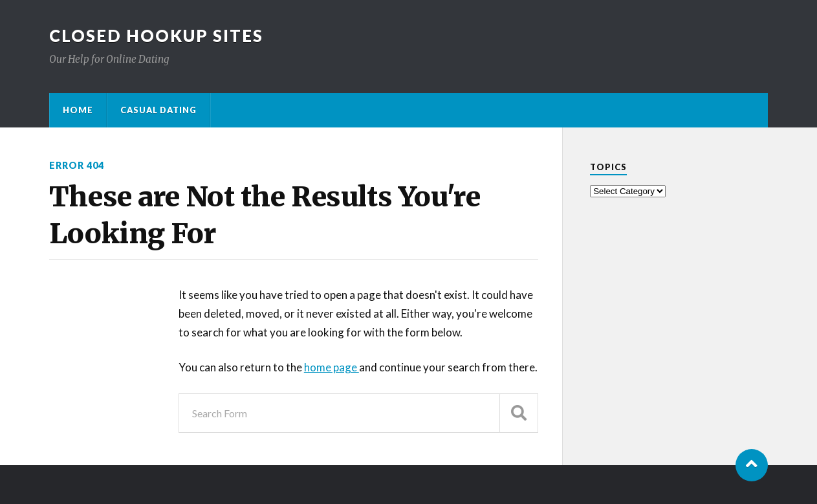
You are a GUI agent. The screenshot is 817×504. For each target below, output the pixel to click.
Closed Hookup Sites (156, 36)
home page (332, 367)
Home (78, 110)
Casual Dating (158, 110)
